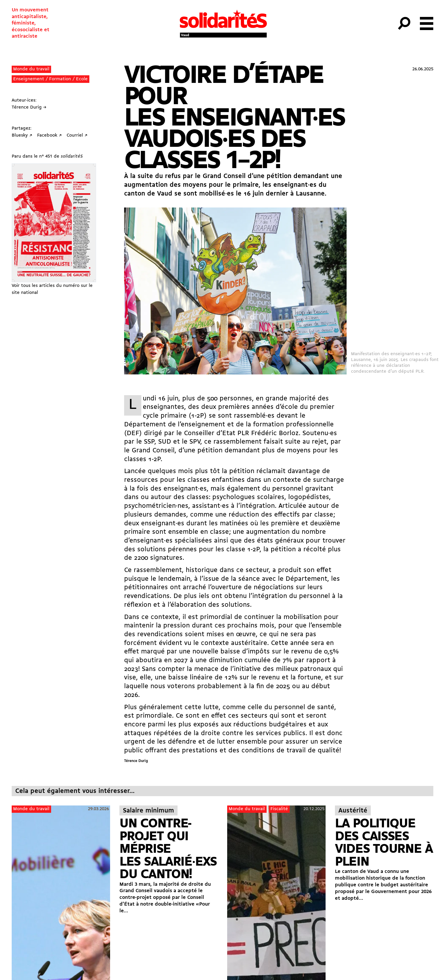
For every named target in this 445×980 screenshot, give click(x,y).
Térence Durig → (29, 107)
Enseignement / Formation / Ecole (50, 79)
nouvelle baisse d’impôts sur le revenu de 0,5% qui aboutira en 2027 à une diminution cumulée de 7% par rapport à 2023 (231, 660)
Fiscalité (279, 809)
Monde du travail (31, 69)
